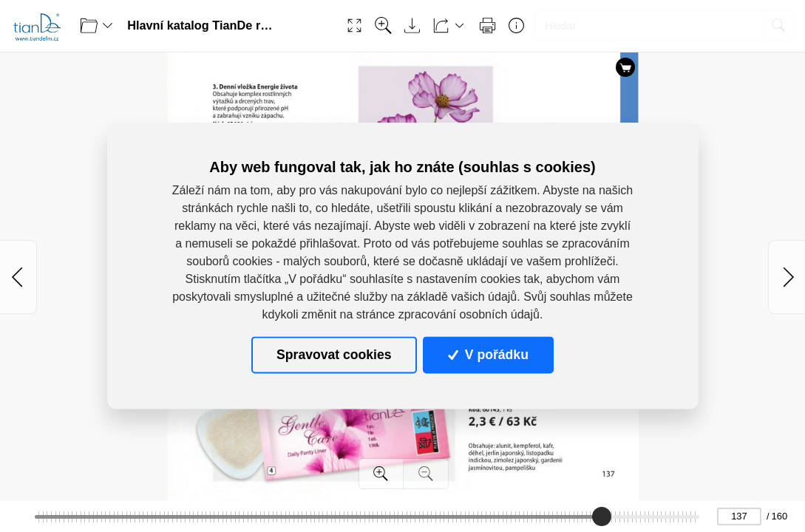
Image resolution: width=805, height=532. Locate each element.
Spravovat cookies (334, 355)
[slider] (602, 516)
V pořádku (488, 355)
